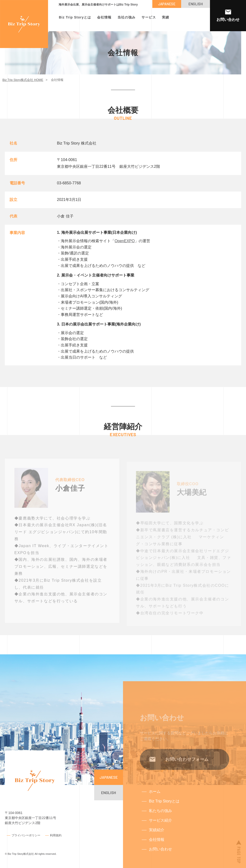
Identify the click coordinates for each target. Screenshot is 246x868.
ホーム (155, 798)
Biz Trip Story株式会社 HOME (23, 80)
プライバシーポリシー (26, 835)
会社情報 (104, 17)
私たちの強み (160, 817)
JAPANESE (167, 4)
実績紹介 (157, 837)
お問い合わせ (160, 856)
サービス (149, 17)
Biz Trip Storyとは (75, 17)
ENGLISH (196, 4)
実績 (166, 17)
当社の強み (126, 17)
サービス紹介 (160, 827)
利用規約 (56, 835)
